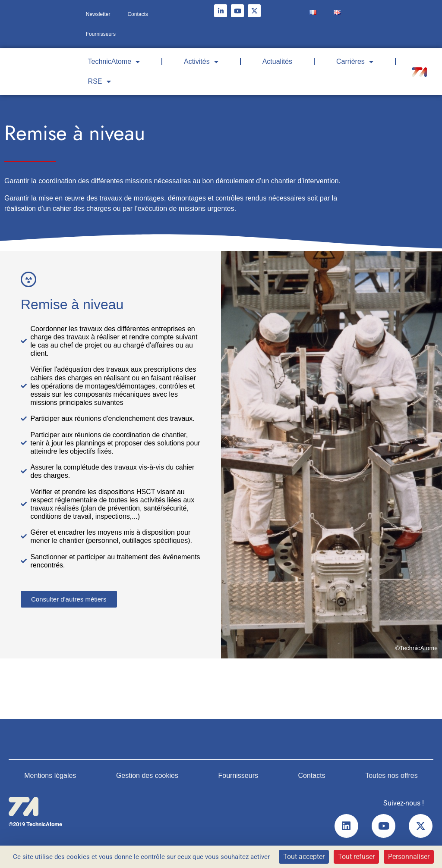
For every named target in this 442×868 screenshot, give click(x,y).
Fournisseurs (101, 34)
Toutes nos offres (391, 776)
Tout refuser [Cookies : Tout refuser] (356, 857)
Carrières (355, 62)
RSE (99, 81)
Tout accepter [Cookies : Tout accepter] (304, 857)
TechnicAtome (114, 62)
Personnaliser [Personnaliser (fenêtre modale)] (409, 857)
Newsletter (98, 14)
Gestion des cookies (147, 776)
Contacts (137, 14)
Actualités (277, 61)
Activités (201, 62)
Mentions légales (50, 776)
